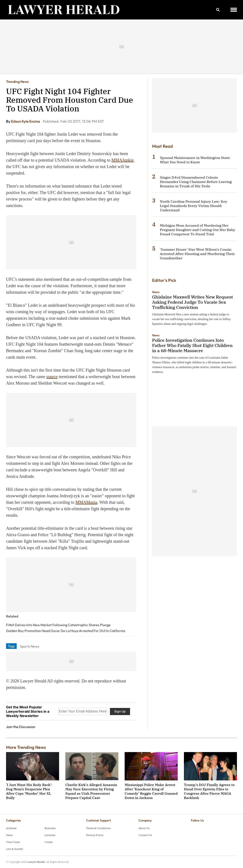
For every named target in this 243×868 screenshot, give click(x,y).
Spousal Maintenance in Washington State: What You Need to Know (195, 160)
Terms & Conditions (98, 828)
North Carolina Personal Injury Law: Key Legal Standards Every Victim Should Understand (194, 206)
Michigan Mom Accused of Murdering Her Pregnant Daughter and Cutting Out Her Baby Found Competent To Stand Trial (198, 230)
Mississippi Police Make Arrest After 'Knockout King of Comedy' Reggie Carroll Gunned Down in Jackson (151, 791)
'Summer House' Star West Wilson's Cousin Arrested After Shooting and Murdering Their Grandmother (197, 254)
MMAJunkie (122, 160)
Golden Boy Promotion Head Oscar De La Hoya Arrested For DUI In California (66, 631)
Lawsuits (50, 835)
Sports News (30, 646)
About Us (144, 828)
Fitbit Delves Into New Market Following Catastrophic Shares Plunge (58, 625)
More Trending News (26, 747)
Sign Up (120, 711)
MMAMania (86, 502)
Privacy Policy (95, 835)
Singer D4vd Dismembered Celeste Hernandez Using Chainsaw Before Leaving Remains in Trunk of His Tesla (196, 182)
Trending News (17, 82)
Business (50, 828)
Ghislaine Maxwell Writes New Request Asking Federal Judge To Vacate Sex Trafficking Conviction (192, 302)
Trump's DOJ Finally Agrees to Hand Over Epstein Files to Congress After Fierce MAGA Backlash (209, 791)
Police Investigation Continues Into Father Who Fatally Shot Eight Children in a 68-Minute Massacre (192, 345)
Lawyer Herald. (36, 862)
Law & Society (14, 849)
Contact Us (145, 835)
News (156, 292)
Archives (11, 828)
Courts (49, 842)
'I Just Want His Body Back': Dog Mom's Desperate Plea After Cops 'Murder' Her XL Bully (29, 791)
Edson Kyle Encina (26, 121)
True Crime (13, 842)
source (52, 377)
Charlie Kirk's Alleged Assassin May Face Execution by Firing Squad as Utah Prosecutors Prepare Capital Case (91, 791)
